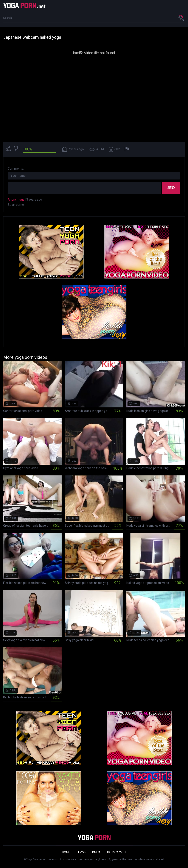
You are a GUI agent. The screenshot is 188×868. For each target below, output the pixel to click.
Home (66, 852)
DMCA (96, 852)
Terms (81, 852)
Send (171, 188)
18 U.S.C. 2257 (116, 852)
